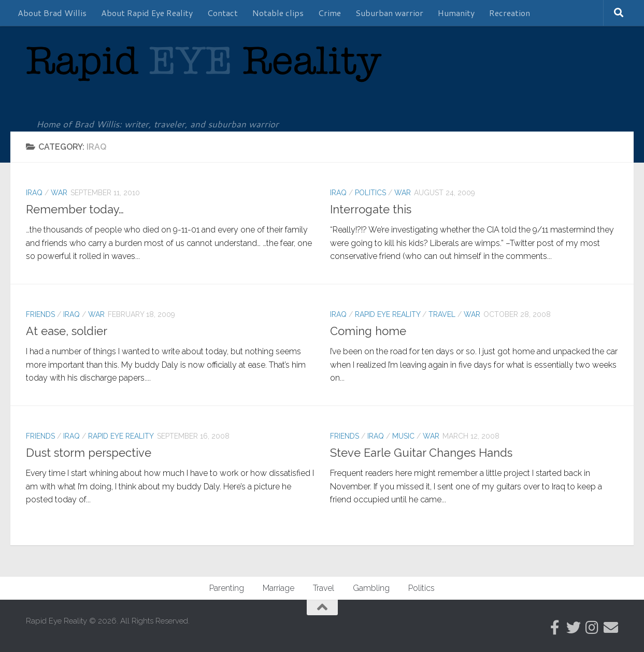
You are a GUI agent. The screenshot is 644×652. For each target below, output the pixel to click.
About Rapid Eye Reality (147, 13)
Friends (40, 314)
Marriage (278, 588)
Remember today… (75, 209)
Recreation (510, 13)
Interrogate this (371, 209)
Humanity (456, 13)
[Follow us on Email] (611, 628)
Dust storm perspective (89, 453)
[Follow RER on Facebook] (555, 628)
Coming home (368, 331)
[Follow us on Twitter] (574, 628)
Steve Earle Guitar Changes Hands (421, 453)
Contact (223, 13)
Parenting (227, 588)
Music (403, 436)
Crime (330, 13)
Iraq (34, 193)
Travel (442, 314)
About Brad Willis (52, 13)
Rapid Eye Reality (388, 314)
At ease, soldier (67, 331)
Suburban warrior (389, 13)
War (59, 193)
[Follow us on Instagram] (592, 628)
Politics (370, 193)
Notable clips (278, 13)
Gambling (371, 588)
